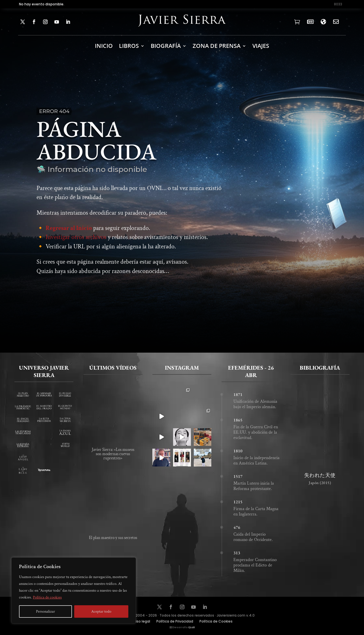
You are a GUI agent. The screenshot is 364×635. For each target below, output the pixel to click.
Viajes (261, 46)
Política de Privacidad (175, 622)
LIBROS (129, 46)
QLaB (191, 627)
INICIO (104, 46)
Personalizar (45, 611)
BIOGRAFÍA (166, 46)
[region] (74, 591)
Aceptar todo (101, 611)
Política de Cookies (216, 622)
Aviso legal (141, 622)
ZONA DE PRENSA (217, 46)
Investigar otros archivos (76, 242)
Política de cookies (47, 597)
